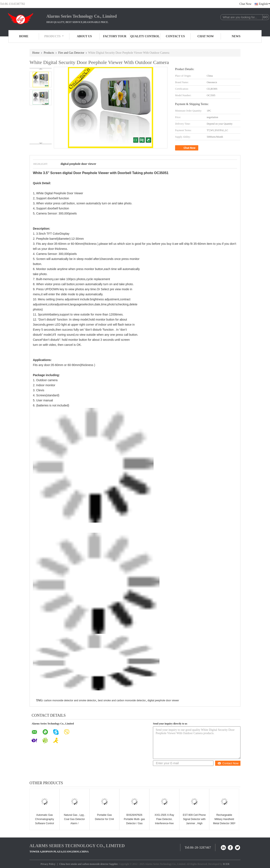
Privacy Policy (48, 864)
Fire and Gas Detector (71, 53)
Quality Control (145, 36)
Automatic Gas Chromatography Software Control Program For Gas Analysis (45, 823)
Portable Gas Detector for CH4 (104, 817)
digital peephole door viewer (163, 700)
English (264, 4)
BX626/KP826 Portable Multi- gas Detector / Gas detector (134, 821)
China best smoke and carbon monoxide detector (84, 864)
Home (24, 36)
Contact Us (175, 36)
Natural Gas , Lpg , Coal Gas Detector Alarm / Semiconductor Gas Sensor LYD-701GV (74, 823)
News (236, 36)
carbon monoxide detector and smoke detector (70, 700)
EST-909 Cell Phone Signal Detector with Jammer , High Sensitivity (194, 821)
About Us (84, 36)
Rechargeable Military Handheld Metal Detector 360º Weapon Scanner (224, 821)
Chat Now (245, 4)
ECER (226, 864)
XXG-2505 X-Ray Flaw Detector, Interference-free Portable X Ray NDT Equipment (164, 823)
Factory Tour (115, 36)
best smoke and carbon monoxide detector (122, 700)
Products (54, 36)
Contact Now (228, 763)
